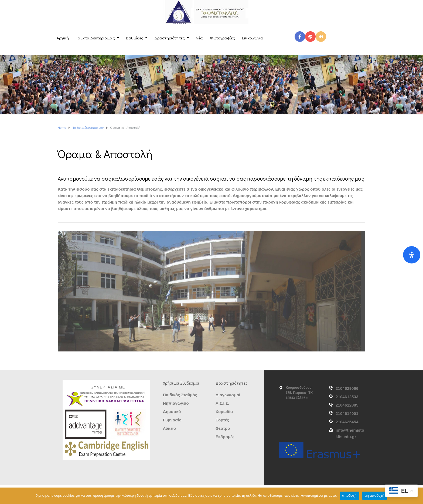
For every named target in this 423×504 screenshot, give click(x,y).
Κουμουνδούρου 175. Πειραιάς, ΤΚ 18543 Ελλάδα (299, 393)
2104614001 (347, 413)
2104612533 (347, 397)
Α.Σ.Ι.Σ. (222, 403)
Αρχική (63, 38)
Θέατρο (223, 428)
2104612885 (347, 405)
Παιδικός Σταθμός (180, 395)
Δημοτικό (172, 412)
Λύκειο (169, 428)
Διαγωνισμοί (228, 395)
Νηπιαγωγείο (176, 403)
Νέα (199, 38)
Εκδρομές (225, 437)
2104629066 (347, 388)
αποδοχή (349, 495)
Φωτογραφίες (222, 38)
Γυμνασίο (172, 420)
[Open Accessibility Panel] (412, 255)
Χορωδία (224, 412)
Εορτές (222, 420)
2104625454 (347, 422)
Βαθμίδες (135, 38)
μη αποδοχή (375, 495)
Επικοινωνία (253, 38)
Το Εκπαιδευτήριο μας (95, 38)
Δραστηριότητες (169, 38)
